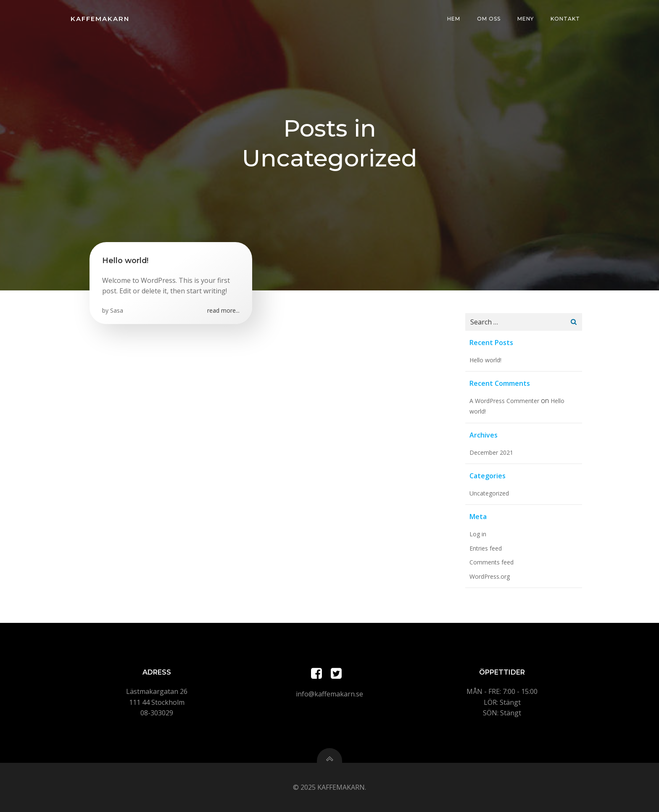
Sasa (117, 310)
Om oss (489, 19)
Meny (526, 19)
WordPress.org (490, 576)
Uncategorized (489, 493)
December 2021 (491, 452)
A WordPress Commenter (504, 401)
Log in (478, 534)
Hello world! (485, 360)
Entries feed (486, 548)
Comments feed (492, 562)
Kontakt (565, 19)
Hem (454, 19)
